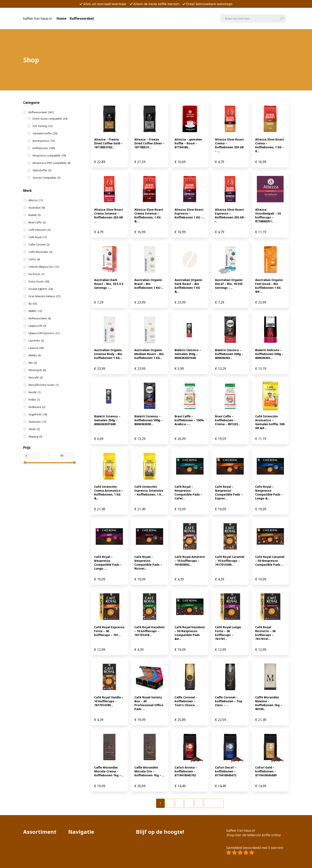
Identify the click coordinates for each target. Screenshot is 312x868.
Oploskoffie (42, 170)
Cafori (34, 259)
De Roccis (36, 274)
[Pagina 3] (179, 803)
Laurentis (36, 340)
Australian (37, 208)
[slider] (25, 463)
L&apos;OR (37, 326)
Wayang (35, 436)
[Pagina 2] (170, 803)
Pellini (34, 400)
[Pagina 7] (199, 803)
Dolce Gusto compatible (50, 119)
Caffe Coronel (39, 244)
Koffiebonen (44, 148)
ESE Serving (42, 126)
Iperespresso (44, 141)
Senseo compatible (46, 178)
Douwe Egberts (41, 289)
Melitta (35, 355)
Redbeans (37, 407)
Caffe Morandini (40, 252)
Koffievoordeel (82, 18)
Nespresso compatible (49, 155)
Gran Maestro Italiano (44, 296)
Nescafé (36, 377)
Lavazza (36, 348)
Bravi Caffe (37, 222)
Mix (33, 363)
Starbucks (37, 422)
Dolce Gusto (39, 281)
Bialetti (35, 215)
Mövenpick (37, 370)
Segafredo (38, 414)
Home (62, 18)
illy (33, 304)
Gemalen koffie (45, 133)
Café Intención (39, 230)
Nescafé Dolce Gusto (43, 385)
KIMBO (35, 311)
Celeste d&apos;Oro (44, 267)
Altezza (36, 200)
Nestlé (34, 392)
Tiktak (34, 429)
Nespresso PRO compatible (51, 163)
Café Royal (38, 237)
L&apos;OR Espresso (44, 333)
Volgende (214, 803)
